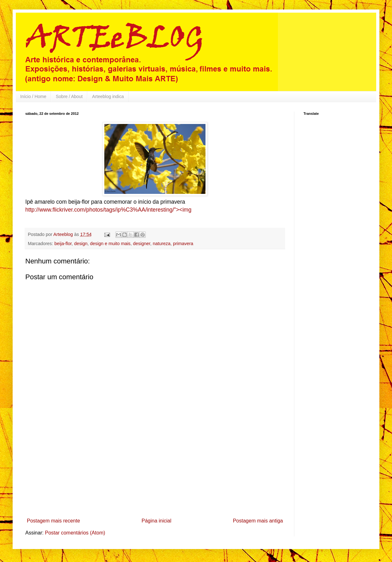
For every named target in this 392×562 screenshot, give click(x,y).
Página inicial (156, 521)
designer (142, 244)
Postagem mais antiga (258, 521)
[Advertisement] (155, 468)
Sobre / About (69, 96)
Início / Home (33, 96)
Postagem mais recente (53, 521)
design (81, 244)
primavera (183, 244)
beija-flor (63, 244)
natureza (162, 244)
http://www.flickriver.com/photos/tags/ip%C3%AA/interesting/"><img (108, 210)
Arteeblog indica (108, 96)
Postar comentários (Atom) (75, 533)
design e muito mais (110, 244)
